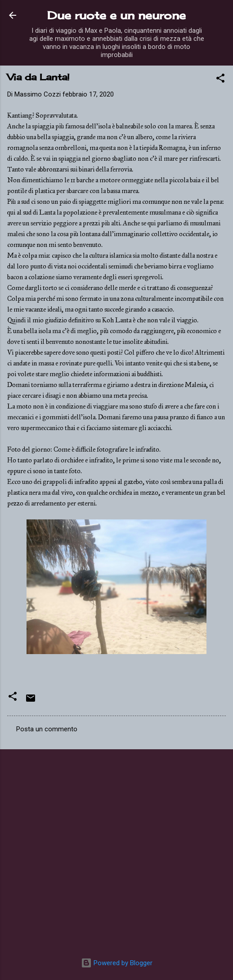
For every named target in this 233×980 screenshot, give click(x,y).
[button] (220, 80)
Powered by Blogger (117, 963)
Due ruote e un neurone (116, 15)
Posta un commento (47, 729)
